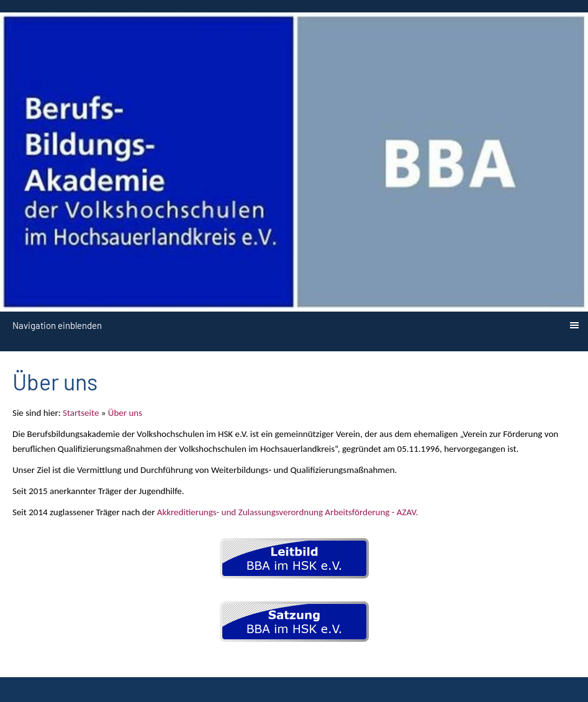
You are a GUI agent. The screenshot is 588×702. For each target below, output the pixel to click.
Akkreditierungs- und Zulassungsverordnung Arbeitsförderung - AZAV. (287, 512)
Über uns (125, 413)
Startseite (81, 413)
